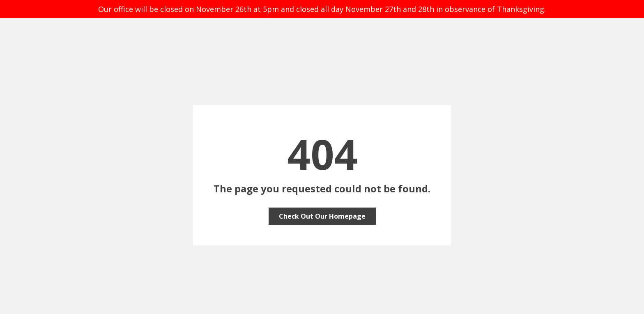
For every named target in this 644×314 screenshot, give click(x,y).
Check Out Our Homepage (322, 216)
